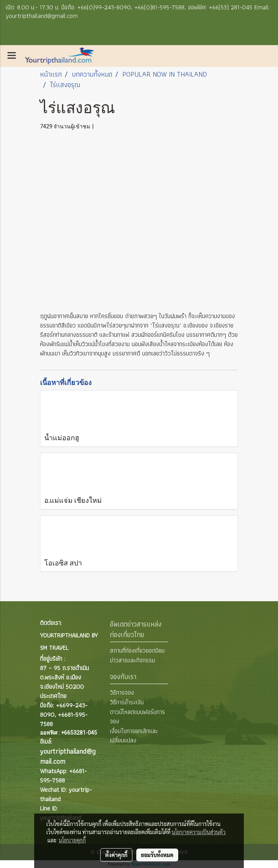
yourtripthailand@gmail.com (68, 756)
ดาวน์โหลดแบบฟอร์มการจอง (137, 717)
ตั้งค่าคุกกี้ (116, 855)
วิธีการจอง (122, 692)
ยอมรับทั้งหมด (157, 855)
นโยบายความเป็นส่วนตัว (199, 832)
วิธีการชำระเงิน (127, 702)
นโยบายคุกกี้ (72, 840)
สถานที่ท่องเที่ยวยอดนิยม (137, 650)
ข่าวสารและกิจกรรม (132, 660)
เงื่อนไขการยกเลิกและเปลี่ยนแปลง (134, 736)
